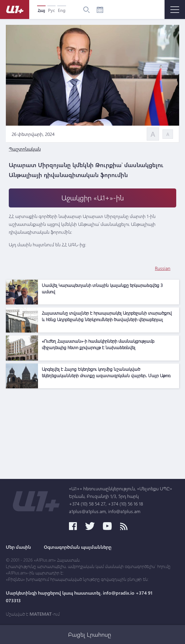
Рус (51, 10)
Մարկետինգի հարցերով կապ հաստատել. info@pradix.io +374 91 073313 (79, 597)
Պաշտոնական (25, 149)
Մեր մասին (18, 547)
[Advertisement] (92, 432)
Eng (62, 10)
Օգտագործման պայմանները (78, 547)
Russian (163, 268)
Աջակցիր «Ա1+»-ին (93, 198)
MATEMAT (41, 614)
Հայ (41, 10)
